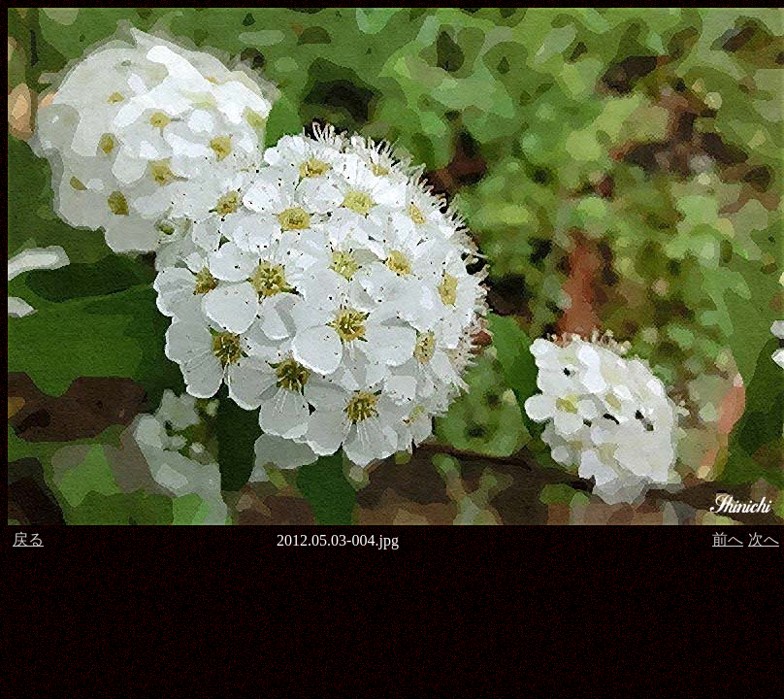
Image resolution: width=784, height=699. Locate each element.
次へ (764, 539)
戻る (28, 539)
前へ (728, 539)
